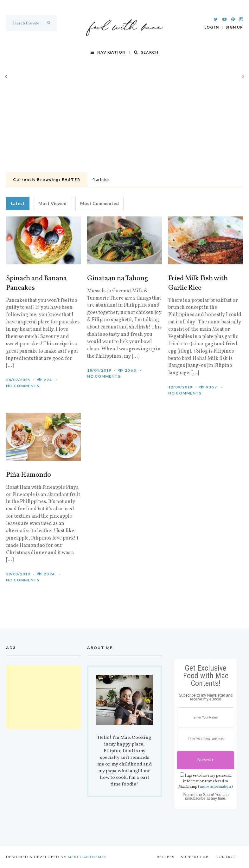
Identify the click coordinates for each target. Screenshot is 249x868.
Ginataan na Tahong (118, 279)
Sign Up (234, 27)
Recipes (166, 857)
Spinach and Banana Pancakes (36, 283)
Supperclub (195, 857)
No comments (23, 386)
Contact (226, 857)
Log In (212, 27)
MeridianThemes (87, 857)
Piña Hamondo (29, 475)
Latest (18, 203)
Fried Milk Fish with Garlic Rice (198, 283)
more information (215, 787)
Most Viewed (52, 203)
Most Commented (99, 203)
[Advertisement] (124, 123)
